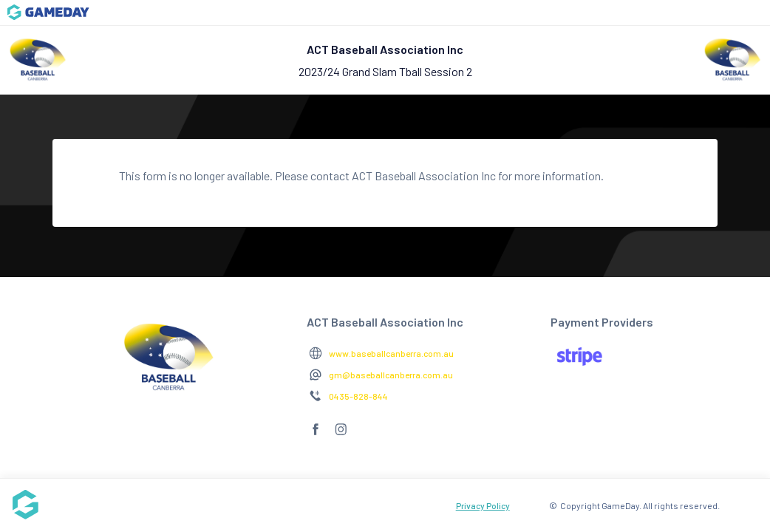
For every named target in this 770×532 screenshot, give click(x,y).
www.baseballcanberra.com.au (391, 353)
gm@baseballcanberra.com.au (391, 375)
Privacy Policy (483, 505)
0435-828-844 (358, 396)
